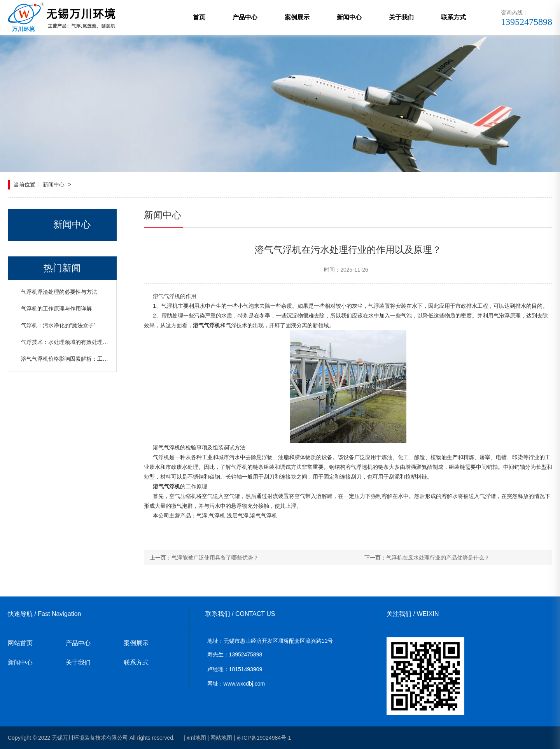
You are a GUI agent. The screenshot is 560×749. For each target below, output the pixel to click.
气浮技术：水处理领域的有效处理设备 (67, 342)
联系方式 (453, 17)
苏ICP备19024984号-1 (264, 738)
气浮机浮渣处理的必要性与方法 (59, 292)
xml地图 (196, 738)
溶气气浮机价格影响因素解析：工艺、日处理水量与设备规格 (94, 359)
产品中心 (245, 17)
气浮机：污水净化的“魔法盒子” (58, 325)
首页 (199, 17)
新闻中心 (349, 17)
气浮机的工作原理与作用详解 (56, 309)
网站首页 (20, 643)
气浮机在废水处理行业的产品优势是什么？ (438, 558)
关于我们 (401, 17)
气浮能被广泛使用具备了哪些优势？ (215, 558)
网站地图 (221, 738)
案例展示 (297, 17)
